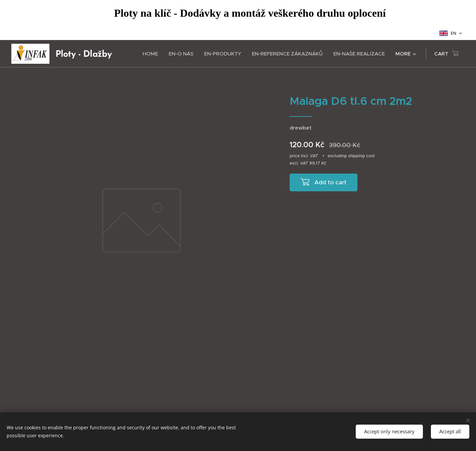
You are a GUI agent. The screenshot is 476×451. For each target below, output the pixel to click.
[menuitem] (152, 54)
